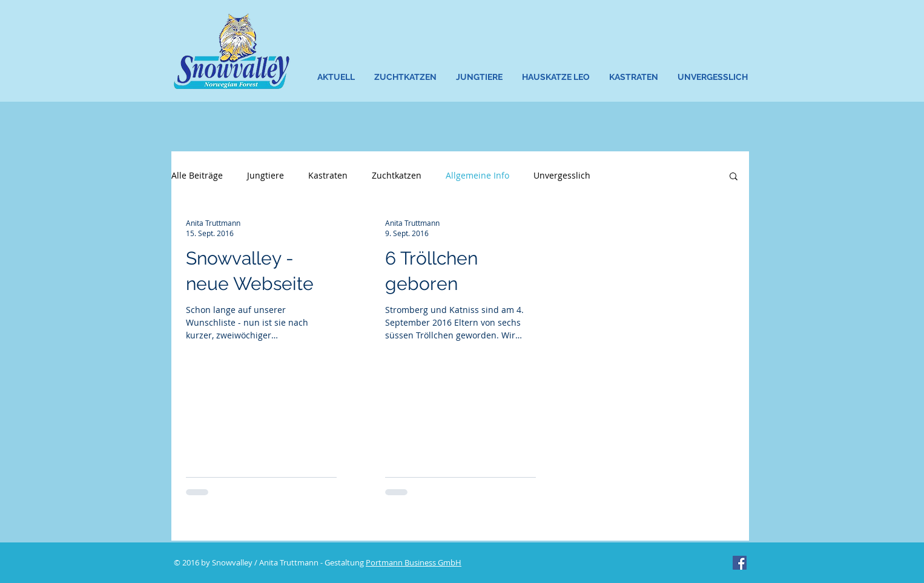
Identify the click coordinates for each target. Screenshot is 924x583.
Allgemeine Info (477, 175)
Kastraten (328, 175)
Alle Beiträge (197, 175)
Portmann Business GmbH (414, 562)
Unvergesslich (562, 175)
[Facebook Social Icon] (740, 563)
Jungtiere (266, 175)
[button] (406, 77)
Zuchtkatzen (397, 175)
